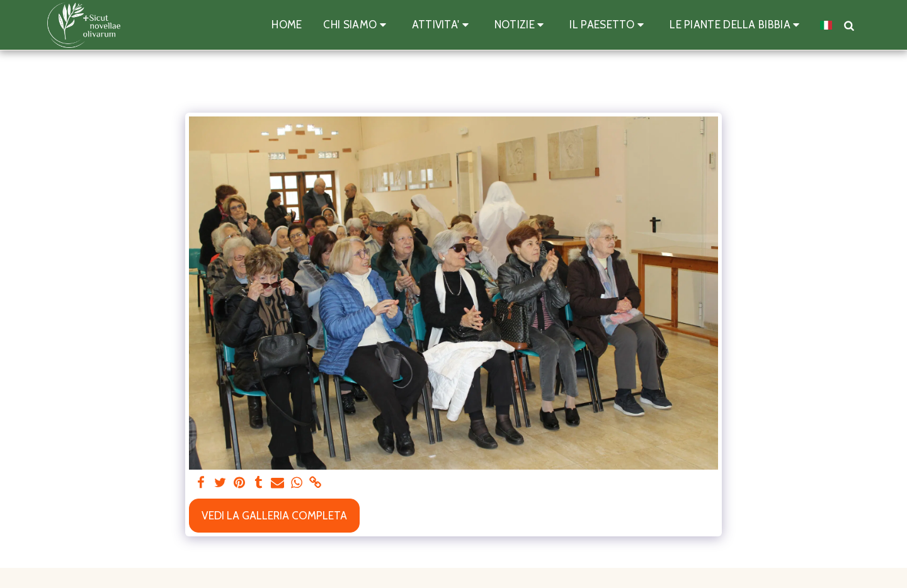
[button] (357, 25)
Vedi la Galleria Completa (274, 515)
